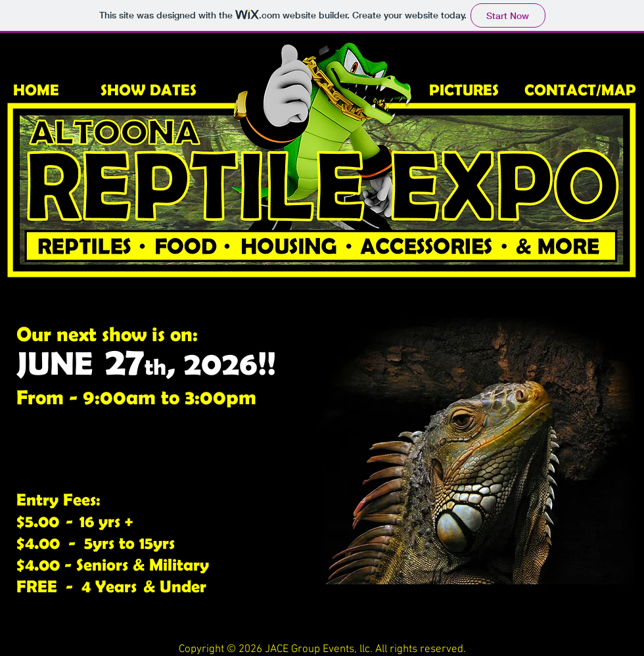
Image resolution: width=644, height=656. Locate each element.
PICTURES (464, 90)
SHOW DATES (149, 90)
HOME (36, 90)
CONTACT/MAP (580, 90)
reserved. (443, 649)
